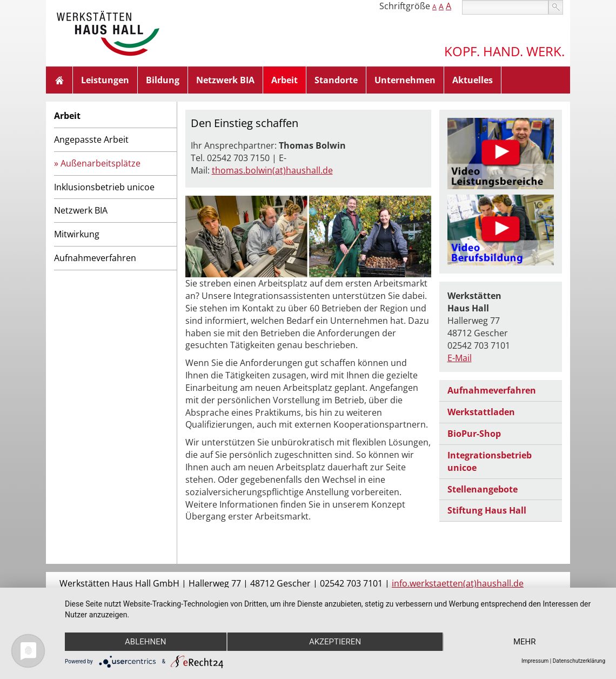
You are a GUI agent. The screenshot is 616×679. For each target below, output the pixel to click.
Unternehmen (405, 80)
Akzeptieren (335, 642)
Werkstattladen (481, 412)
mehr (525, 642)
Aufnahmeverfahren (95, 258)
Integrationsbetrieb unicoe (490, 461)
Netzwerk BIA (225, 80)
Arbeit (284, 80)
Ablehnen (145, 642)
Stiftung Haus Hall (487, 510)
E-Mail (460, 358)
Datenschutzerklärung (579, 661)
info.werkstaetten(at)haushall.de (458, 583)
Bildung (163, 80)
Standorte (336, 80)
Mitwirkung (77, 234)
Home (59, 80)
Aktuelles (473, 80)
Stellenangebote (483, 489)
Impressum (535, 661)
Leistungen (105, 80)
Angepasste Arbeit (91, 139)
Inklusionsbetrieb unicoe (104, 187)
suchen (556, 7)
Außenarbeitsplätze (101, 163)
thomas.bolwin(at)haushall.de (272, 170)
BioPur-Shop (474, 434)
